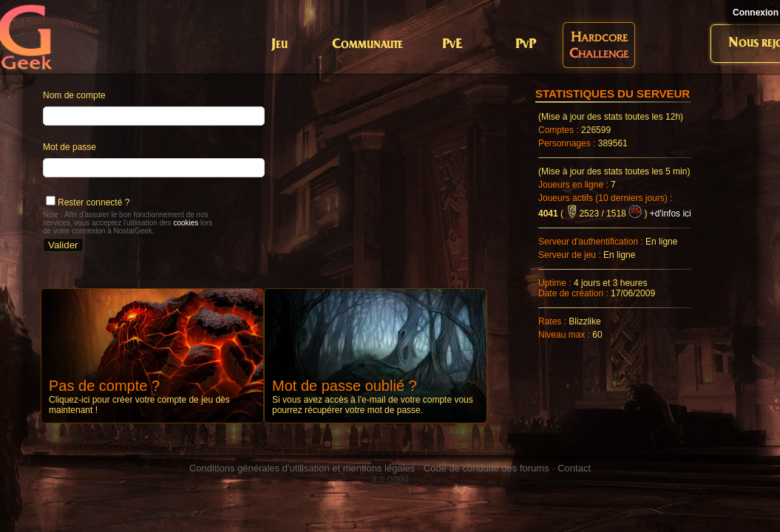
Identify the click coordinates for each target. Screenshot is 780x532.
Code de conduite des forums (486, 468)
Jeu (279, 45)
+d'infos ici (671, 214)
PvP (526, 45)
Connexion (756, 13)
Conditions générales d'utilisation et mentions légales (302, 468)
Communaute (367, 45)
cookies (186, 223)
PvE (452, 45)
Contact (574, 468)
